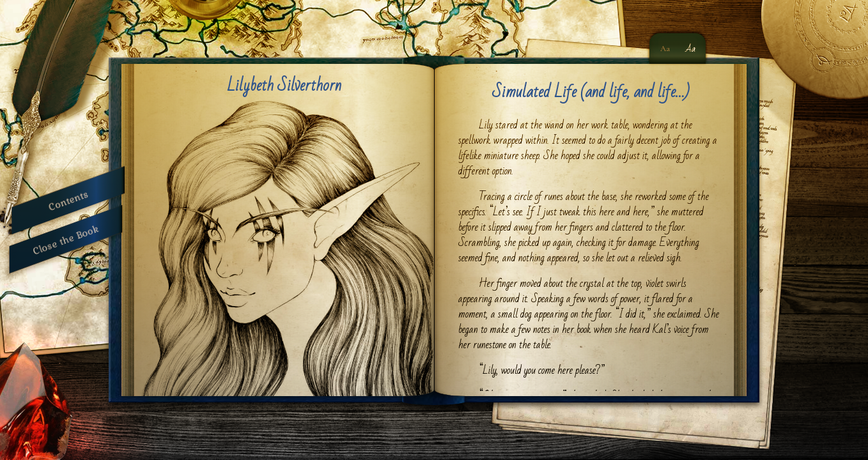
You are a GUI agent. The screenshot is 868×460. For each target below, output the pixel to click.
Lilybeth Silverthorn (284, 86)
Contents (68, 200)
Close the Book (66, 239)
